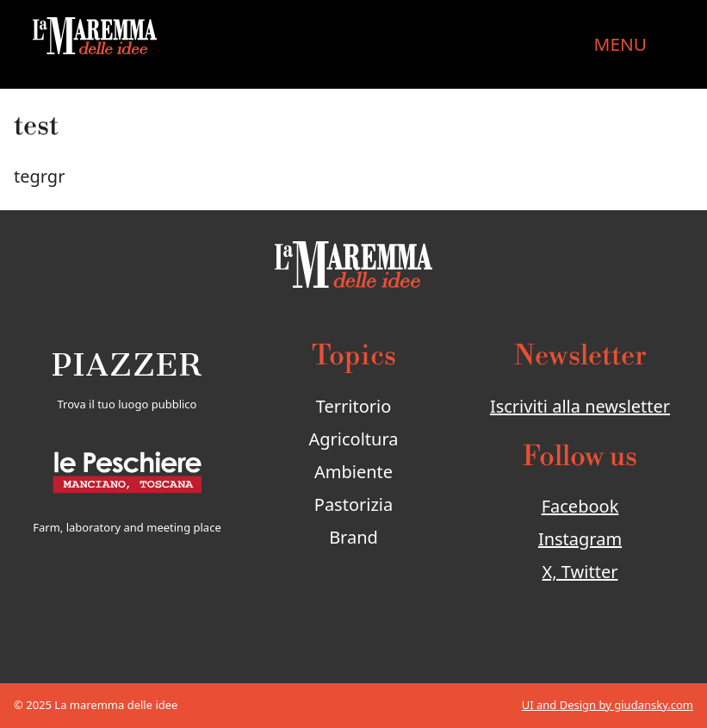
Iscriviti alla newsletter (580, 406)
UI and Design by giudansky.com (608, 705)
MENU (620, 44)
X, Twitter (580, 572)
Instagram (580, 539)
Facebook (580, 506)
